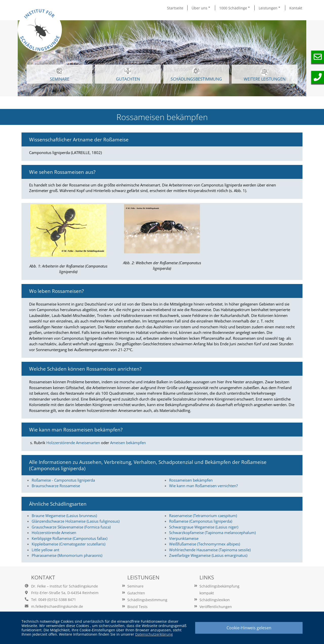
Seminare (135, 586)
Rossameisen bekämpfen (191, 480)
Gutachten (136, 593)
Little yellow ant (45, 550)
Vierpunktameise (184, 538)
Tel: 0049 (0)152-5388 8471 (54, 600)
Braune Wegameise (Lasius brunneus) (64, 516)
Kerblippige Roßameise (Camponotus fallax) (69, 538)
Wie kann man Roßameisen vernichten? (203, 486)
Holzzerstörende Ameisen (54, 533)
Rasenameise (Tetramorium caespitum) (203, 516)
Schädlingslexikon (215, 600)
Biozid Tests (137, 607)
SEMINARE (60, 74)
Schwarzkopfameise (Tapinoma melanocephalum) (212, 533)
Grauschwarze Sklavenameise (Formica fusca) (71, 527)
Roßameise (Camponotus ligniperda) (201, 521)
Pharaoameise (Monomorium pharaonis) (67, 555)
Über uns (201, 8)
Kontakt (296, 8)
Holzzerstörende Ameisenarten (73, 443)
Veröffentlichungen (216, 607)
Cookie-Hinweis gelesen (249, 628)
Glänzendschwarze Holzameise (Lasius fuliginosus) (76, 521)
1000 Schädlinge (235, 8)
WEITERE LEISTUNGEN (265, 75)
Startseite (175, 8)
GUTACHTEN (128, 74)
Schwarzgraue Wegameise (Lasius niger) (204, 527)
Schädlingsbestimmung (196, 74)
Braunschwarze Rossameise (56, 486)
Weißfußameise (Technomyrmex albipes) (205, 544)
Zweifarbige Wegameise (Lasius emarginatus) (208, 555)
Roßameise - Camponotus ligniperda (63, 480)
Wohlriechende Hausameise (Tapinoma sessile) (210, 550)
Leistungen (270, 8)
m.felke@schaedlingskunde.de (57, 606)
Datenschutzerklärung (154, 634)
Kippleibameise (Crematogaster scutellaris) (68, 544)
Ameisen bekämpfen (128, 443)
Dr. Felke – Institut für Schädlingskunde (65, 586)
